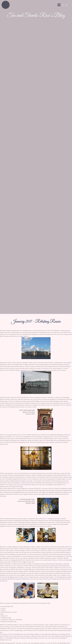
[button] (59, 5)
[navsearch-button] (67, 5)
